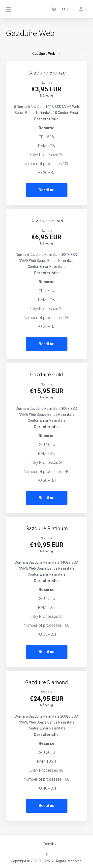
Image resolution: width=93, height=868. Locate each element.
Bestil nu (46, 190)
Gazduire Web (47, 54)
